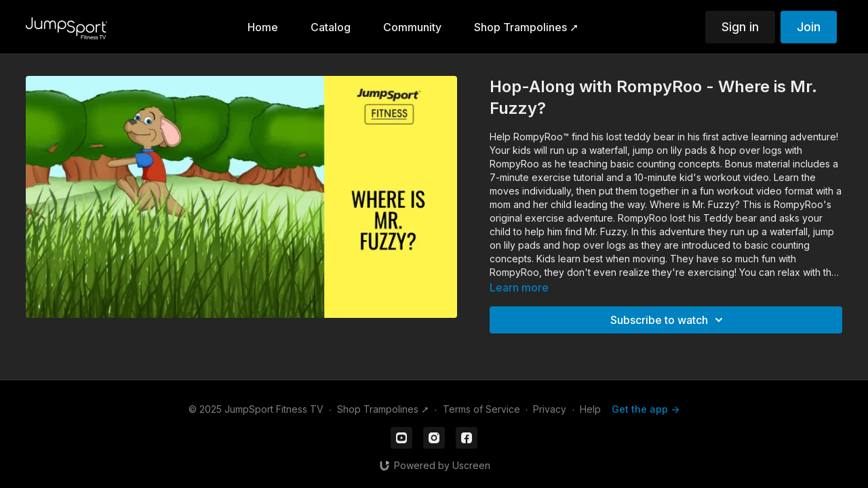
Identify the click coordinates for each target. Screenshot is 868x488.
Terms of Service (481, 409)
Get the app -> (646, 409)
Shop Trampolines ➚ (383, 409)
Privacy (550, 409)
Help (590, 409)
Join (809, 27)
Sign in (740, 27)
